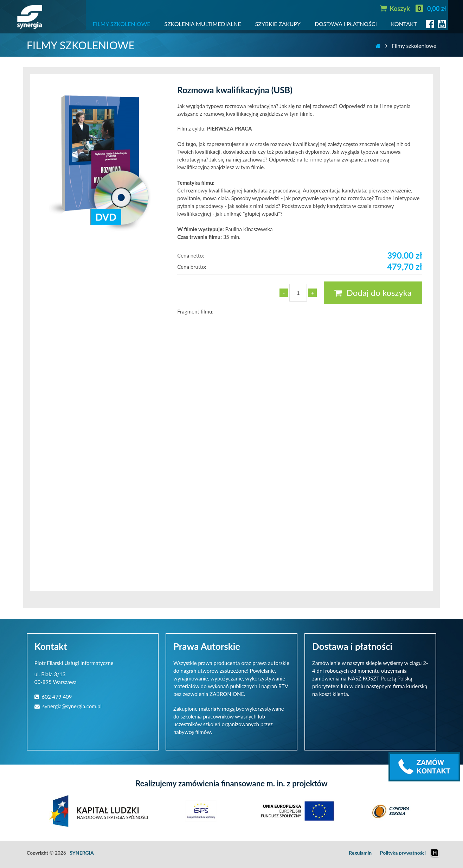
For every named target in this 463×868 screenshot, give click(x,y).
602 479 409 (53, 697)
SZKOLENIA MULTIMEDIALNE (203, 24)
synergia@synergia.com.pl (68, 706)
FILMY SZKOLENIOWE (122, 24)
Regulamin (360, 853)
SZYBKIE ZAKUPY (278, 24)
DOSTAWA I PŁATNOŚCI (346, 24)
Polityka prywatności (403, 853)
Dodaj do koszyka (373, 293)
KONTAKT (404, 24)
